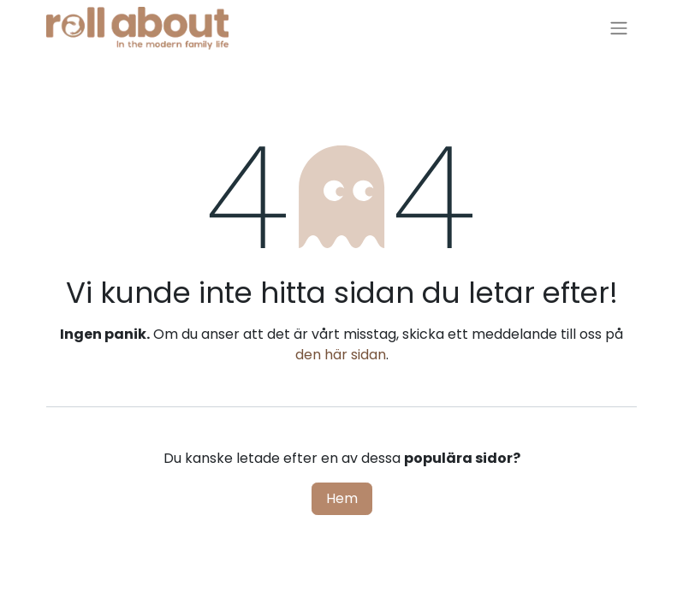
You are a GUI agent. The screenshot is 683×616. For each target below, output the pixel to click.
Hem (342, 498)
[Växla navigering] (619, 29)
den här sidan (341, 355)
